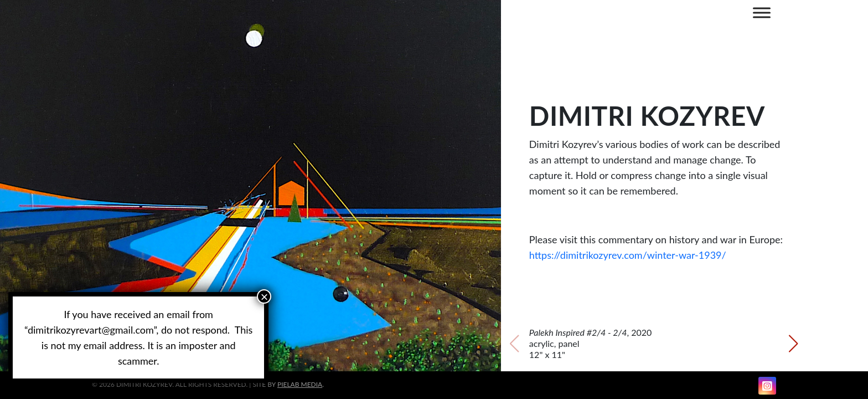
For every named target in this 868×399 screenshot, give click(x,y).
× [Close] (264, 296)
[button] (272, 360)
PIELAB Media (300, 384)
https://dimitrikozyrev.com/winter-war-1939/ (628, 255)
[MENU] (762, 12)
